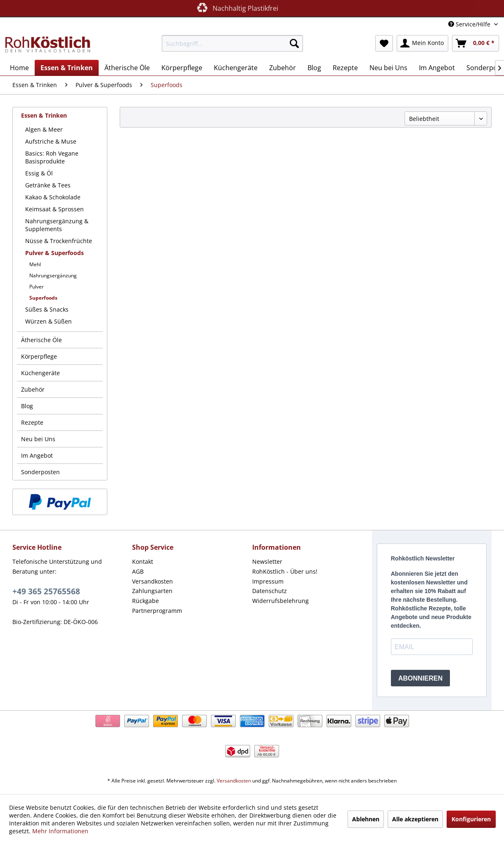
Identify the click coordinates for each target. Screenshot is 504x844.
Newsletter (267, 561)
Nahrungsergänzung (53, 275)
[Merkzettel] (384, 43)
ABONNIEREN (421, 678)
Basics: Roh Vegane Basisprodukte (52, 157)
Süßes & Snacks (47, 309)
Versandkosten (153, 581)
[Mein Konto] (422, 43)
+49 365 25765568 (46, 591)
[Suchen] (294, 43)
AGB (138, 571)
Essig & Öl (39, 173)
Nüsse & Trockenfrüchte (59, 241)
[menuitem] (232, 43)
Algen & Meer (44, 129)
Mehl (35, 264)
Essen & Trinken (44, 115)
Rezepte (32, 422)
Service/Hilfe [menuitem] (470, 24)
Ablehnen (366, 819)
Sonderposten (40, 472)
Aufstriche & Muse (51, 141)
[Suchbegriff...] (232, 43)
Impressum (268, 581)
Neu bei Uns (38, 439)
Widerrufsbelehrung (280, 601)
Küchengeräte (40, 373)
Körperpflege (39, 356)
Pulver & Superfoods (54, 253)
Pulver (37, 287)
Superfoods (43, 298)
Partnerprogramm (157, 611)
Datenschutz (270, 591)
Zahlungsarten (152, 591)
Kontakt (143, 561)
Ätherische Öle (41, 340)
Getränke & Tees (48, 185)
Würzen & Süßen (49, 321)
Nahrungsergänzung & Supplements (57, 225)
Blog (27, 406)
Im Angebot (37, 455)
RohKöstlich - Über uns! (285, 571)
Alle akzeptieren (415, 819)
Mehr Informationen (60, 831)
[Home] (19, 68)
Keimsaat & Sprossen (54, 209)
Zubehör (33, 389)
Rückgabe (146, 601)
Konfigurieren (471, 819)
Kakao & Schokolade (53, 197)
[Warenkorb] (476, 43)
